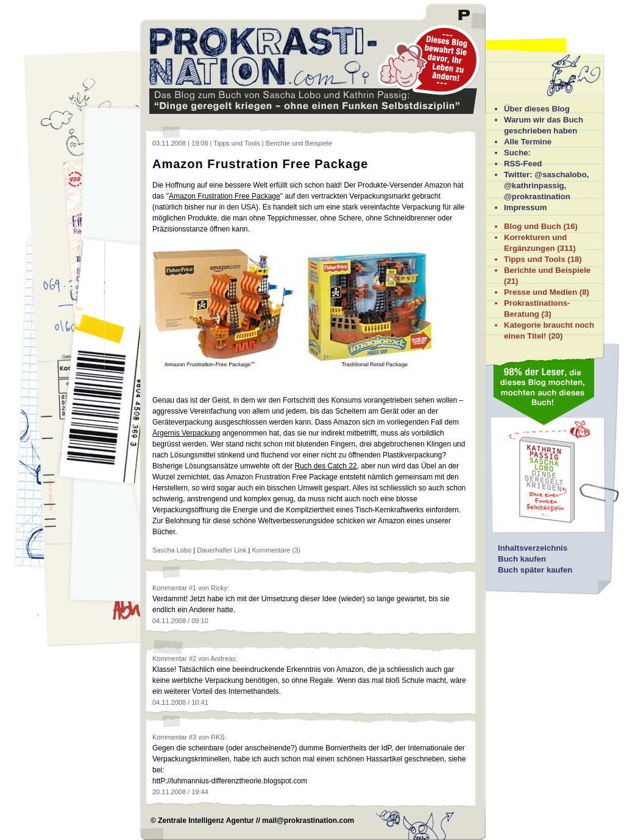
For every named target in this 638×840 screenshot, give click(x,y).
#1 (193, 588)
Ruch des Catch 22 (325, 466)
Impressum (525, 207)
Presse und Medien (541, 292)
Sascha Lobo (172, 550)
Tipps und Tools (535, 259)
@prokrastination (537, 196)
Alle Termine (528, 142)
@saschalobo (560, 175)
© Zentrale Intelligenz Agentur (202, 821)
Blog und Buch (533, 226)
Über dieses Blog (537, 109)
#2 (193, 658)
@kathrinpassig (534, 185)
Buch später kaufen (535, 570)
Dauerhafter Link (222, 550)
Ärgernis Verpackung (186, 433)
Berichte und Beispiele (547, 270)
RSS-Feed (523, 164)
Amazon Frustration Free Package (260, 164)
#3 (193, 737)
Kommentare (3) (276, 550)
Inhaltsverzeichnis (533, 548)
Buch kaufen (522, 559)
